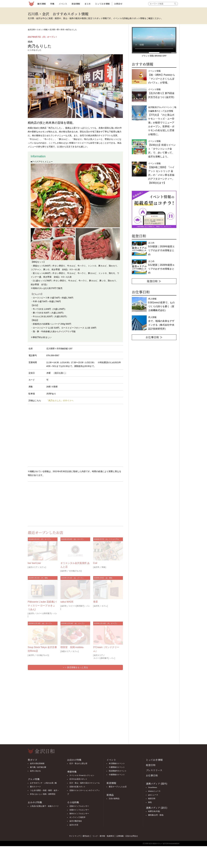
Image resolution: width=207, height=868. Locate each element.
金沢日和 (31, 30)
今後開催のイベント (117, 775)
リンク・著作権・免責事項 (103, 836)
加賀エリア (66, 651)
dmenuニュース (154, 791)
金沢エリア (33, 567)
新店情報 (76, 4)
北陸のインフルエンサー (79, 806)
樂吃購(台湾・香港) (156, 815)
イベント (63, 4)
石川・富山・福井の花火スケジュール (85, 783)
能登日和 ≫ (154, 281)
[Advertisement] (52, 503)
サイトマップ (74, 836)
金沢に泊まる (35, 771)
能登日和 (151, 765)
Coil (95, 563)
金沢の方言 (74, 825)
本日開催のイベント (117, 763)
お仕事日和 (152, 775)
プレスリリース (154, 770)
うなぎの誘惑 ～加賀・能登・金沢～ (45, 790)
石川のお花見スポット (78, 779)
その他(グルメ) (75, 571)
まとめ (88, 4)
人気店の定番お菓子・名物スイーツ (44, 806)
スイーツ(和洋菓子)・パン (47, 613)
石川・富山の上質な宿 (78, 763)
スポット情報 (42, 30)
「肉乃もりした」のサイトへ (60, 400)
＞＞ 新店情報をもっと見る (75, 667)
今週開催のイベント (117, 767)
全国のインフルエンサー (79, 810)
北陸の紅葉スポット (77, 787)
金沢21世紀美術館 (37, 763)
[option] (154, 209)
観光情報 (42, 4)
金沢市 (64, 571)
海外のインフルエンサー (79, 814)
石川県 (52, 30)
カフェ (42, 567)
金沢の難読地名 (76, 821)
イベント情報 (161, 93)
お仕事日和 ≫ (154, 337)
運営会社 (86, 836)
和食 (103, 567)
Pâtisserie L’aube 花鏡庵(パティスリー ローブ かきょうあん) (42, 605)
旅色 (150, 802)
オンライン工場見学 (77, 817)
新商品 (110, 795)
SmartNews (153, 787)
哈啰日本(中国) (154, 811)
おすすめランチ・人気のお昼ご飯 (43, 783)
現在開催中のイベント (118, 771)
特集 (52, 4)
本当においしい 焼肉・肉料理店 (43, 794)
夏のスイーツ (35, 787)
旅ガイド (33, 760)
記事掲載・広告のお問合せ (127, 836)
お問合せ (118, 4)
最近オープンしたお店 (118, 787)
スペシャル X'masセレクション (82, 775)
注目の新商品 (114, 799)
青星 (96, 602)
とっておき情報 (102, 4)
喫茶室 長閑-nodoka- (72, 647)
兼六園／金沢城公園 (38, 767)
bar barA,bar (34, 563)
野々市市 (61, 30)
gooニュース (153, 795)
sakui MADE (67, 602)
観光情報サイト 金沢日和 (32, 4)
